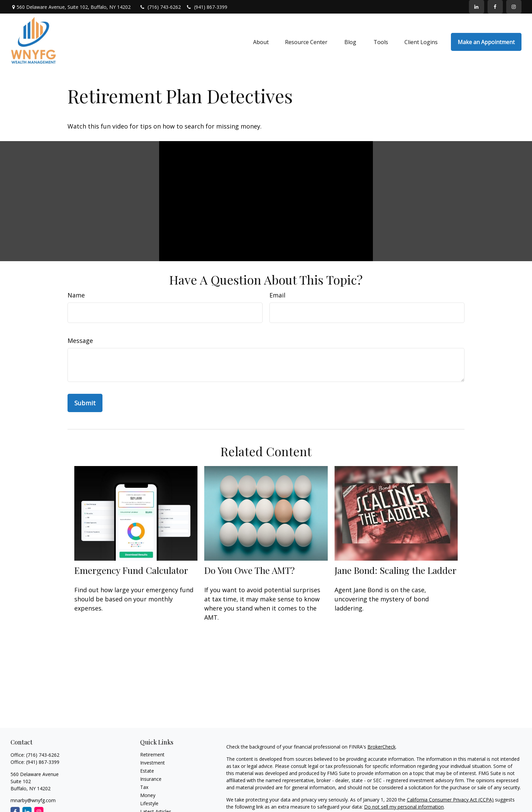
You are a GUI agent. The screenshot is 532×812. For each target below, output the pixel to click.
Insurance (151, 779)
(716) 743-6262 (161, 7)
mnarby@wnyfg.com (33, 800)
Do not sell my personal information (404, 807)
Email (277, 295)
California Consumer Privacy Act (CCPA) (450, 800)
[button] (261, 42)
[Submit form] (85, 403)
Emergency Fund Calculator (131, 570)
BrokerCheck (382, 747)
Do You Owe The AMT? (250, 570)
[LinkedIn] (477, 7)
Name (76, 295)
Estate (147, 771)
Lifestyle (149, 803)
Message (80, 341)
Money (148, 795)
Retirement (152, 755)
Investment (153, 763)
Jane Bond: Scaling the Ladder (395, 570)
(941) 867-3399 (206, 7)
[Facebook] (495, 7)
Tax (144, 787)
